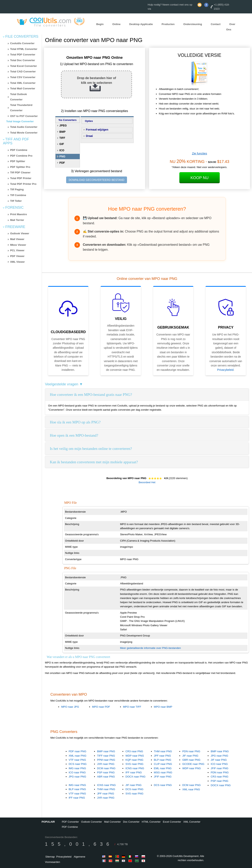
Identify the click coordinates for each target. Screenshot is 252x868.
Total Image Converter (20, 121)
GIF (62, 144)
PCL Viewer (17, 250)
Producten (168, 24)
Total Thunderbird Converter (21, 108)
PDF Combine (19, 150)
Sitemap (50, 857)
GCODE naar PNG (193, 764)
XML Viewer (17, 262)
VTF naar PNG (77, 760)
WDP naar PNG (135, 756)
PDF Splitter (18, 161)
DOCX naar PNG (135, 777)
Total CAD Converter (23, 71)
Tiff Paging (17, 189)
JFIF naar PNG (163, 777)
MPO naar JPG (70, 707)
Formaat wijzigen (97, 130)
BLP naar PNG (163, 760)
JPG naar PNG (77, 777)
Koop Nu (199, 178)
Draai (89, 136)
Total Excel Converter (23, 66)
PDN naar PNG (191, 751)
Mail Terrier (17, 220)
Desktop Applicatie (141, 24)
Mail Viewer (17, 239)
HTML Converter (151, 822)
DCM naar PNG (106, 768)
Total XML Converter (23, 83)
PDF (62, 163)
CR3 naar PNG (134, 751)
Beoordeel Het (147, 482)
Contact (216, 24)
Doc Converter (131, 822)
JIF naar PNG (190, 756)
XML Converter (192, 822)
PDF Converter (70, 822)
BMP (63, 132)
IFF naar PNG (134, 772)
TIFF (62, 138)
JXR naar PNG (106, 764)
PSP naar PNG (106, 772)
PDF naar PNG (78, 751)
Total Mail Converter (23, 88)
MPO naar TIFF (132, 707)
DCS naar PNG (78, 764)
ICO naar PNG (77, 772)
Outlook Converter (92, 822)
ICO (62, 150)
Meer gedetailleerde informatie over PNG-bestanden (151, 648)
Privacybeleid (225, 370)
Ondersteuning (193, 24)
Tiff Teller (16, 201)
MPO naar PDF (101, 707)
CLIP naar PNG (163, 764)
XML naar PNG (78, 756)
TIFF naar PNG (106, 756)
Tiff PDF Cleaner (20, 172)
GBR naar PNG (191, 760)
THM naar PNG (163, 751)
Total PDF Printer (21, 178)
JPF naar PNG (163, 756)
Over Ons (231, 27)
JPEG (63, 125)
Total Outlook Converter (18, 97)
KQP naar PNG (134, 760)
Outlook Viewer (20, 233)
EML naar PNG (163, 768)
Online (116, 24)
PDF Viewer (17, 256)
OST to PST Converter (24, 116)
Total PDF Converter (23, 55)
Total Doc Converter (22, 60)
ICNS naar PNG (135, 768)
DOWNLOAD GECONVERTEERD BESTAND (97, 180)
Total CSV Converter (23, 77)
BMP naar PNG (106, 751)
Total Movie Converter (24, 133)
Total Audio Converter (24, 127)
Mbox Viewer (18, 245)
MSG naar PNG (163, 772)
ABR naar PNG (106, 777)
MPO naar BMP (163, 707)
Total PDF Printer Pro (23, 184)
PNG (62, 156)
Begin (100, 24)
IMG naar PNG (77, 768)
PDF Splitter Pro (20, 167)
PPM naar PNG (106, 760)
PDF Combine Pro (21, 156)
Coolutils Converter (22, 43)
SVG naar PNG (134, 764)
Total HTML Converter (24, 49)
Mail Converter (113, 822)
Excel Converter (172, 822)
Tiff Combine (18, 195)
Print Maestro (18, 214)
